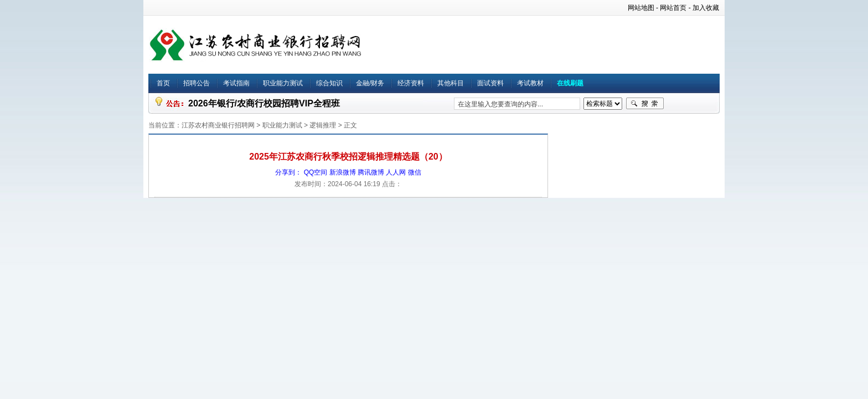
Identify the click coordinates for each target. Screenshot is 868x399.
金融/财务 (370, 83)
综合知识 (329, 83)
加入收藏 (706, 8)
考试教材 (530, 83)
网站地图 (641, 8)
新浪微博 (343, 172)
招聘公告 (197, 83)
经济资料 (411, 83)
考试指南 (236, 83)
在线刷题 (570, 83)
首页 (163, 83)
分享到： (288, 172)
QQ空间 (316, 172)
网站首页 (673, 8)
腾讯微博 (371, 172)
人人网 (396, 172)
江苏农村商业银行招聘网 (218, 125)
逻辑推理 (323, 125)
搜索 (645, 104)
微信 (415, 172)
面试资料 (490, 83)
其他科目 (451, 83)
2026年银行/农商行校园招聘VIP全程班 (264, 103)
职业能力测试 (283, 83)
